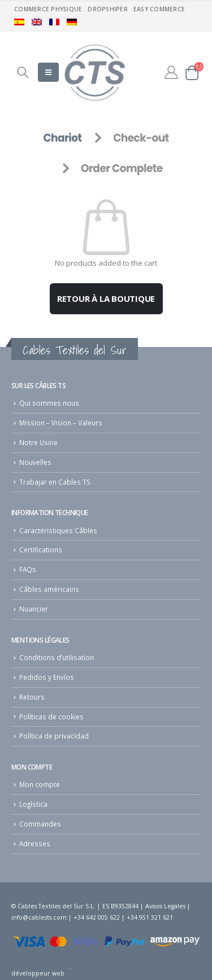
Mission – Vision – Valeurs (61, 423)
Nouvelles (35, 462)
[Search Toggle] (23, 72)
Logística (33, 804)
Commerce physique (48, 9)
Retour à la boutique (106, 298)
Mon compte (40, 784)
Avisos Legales (165, 906)
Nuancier (34, 609)
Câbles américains (49, 589)
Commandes (40, 824)
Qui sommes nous (49, 403)
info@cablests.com (39, 917)
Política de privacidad (54, 736)
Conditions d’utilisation (57, 657)
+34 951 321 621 (150, 917)
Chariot (62, 138)
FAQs (28, 569)
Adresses (35, 843)
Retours (32, 697)
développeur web (38, 973)
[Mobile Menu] (48, 72)
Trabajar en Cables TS (55, 482)
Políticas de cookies (51, 717)
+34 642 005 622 (97, 917)
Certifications (41, 550)
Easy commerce (159, 9)
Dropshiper (108, 9)
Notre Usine (38, 442)
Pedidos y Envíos (47, 677)
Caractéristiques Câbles (58, 530)
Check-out (141, 138)
